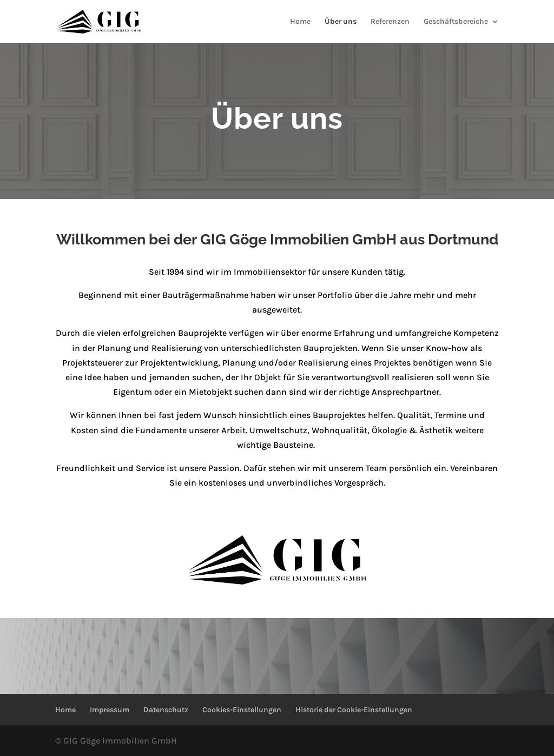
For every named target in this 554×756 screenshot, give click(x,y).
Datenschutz (166, 710)
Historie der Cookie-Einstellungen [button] (354, 710)
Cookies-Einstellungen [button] (242, 710)
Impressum (110, 710)
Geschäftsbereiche (456, 22)
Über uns (341, 22)
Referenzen (390, 22)
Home (300, 22)
